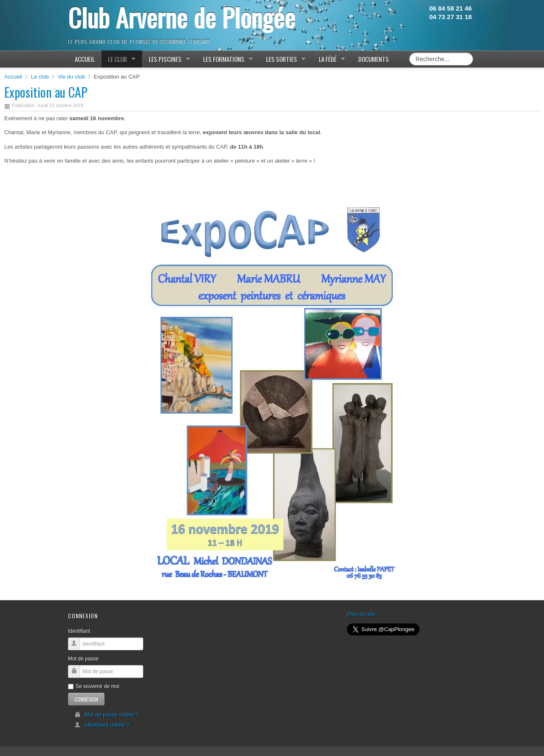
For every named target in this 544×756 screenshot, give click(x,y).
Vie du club (71, 77)
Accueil (13, 77)
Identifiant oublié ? (102, 725)
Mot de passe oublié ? (106, 715)
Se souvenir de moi (94, 686)
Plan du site (361, 614)
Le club (40, 77)
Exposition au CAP (46, 92)
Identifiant (79, 631)
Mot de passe (83, 659)
